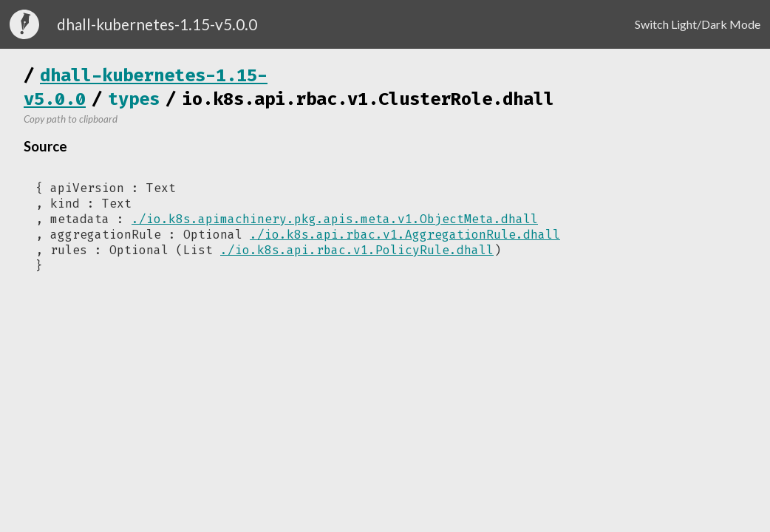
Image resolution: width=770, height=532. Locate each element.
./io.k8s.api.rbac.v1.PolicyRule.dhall (357, 250)
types (134, 99)
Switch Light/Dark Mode (698, 24)
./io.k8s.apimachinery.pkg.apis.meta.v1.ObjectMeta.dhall (335, 219)
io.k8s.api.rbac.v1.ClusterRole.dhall (368, 99)
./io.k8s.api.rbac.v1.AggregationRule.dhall (405, 235)
